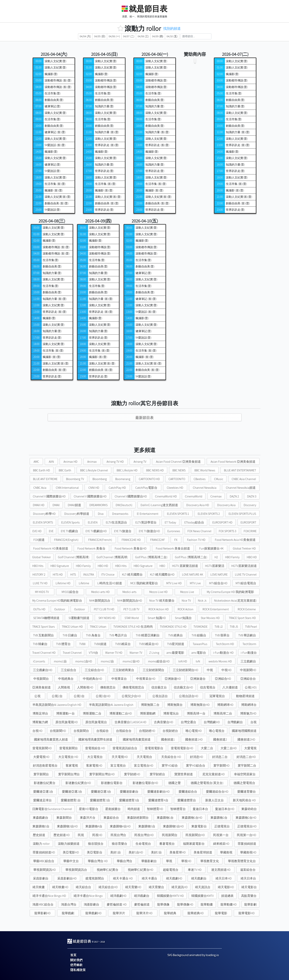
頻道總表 (227, 896)
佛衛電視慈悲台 (133, 687)
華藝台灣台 (125, 861)
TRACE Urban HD (72, 627)
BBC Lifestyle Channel (94, 470)
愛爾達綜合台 (188, 792)
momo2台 (107, 661)
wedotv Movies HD (220, 661)
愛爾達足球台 (42, 800)
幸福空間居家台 (245, 774)
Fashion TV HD (196, 540)
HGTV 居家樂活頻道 (185, 566)
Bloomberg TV (75, 479)
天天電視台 (144, 757)
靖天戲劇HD (174, 878)
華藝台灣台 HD (98, 861)
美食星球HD (178, 852)
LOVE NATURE (219, 575)
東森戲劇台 (41, 818)
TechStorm (249, 644)
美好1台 (116, 852)
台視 (253, 722)
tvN (198, 661)
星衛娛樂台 (113, 809)
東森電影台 (199, 826)
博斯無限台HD (200, 705)
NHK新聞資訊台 (100, 601)
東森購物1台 (165, 818)
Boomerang (123, 479)
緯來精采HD (221, 844)
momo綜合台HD (159, 661)
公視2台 (57, 696)
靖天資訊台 (203, 887)
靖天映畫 (39, 887)
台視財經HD (147, 731)
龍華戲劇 (68, 913)
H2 (216, 557)
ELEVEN (93, 522)
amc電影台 (199, 653)
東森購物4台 (94, 826)
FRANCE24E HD (131, 540)
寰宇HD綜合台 (196, 766)
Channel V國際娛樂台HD (131, 496)
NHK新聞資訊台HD (130, 601)
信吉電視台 (208, 687)
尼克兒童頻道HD (214, 774)
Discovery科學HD (44, 514)
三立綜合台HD (94, 670)
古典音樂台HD (164, 722)
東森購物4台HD (120, 826)
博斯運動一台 (65, 713)
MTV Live (195, 583)
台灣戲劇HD (212, 722)
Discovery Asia (226, 505)
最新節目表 (144, 418)
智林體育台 (178, 809)
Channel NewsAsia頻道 (241, 488)
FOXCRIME (250, 531)
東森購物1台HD (192, 818)
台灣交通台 (188, 722)
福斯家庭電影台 (194, 844)
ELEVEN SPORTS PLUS (242, 514)
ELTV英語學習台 (146, 522)
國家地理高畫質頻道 (137, 739)
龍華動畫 (207, 904)
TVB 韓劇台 (40, 644)
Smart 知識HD (157, 618)
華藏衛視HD (248, 852)
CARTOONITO (177, 479)
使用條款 (76, 965)
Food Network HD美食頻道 (51, 548)
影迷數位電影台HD (145, 783)
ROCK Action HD (159, 609)
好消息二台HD (246, 757)
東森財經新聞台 (138, 818)
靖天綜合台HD (108, 887)
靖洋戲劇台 (142, 896)
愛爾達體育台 (187, 800)
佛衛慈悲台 (108, 687)
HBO (162, 566)
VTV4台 (93, 653)
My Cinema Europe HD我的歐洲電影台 (57, 601)
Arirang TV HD (115, 462)
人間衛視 (64, 687)
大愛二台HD (229, 748)
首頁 (73, 955)
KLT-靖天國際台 (132, 575)
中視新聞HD (248, 670)
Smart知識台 (183, 618)
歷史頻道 (39, 835)
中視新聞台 (41, 679)
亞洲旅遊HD (173, 679)
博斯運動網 (148, 713)
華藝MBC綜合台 (44, 861)
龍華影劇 (250, 904)
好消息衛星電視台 (45, 766)
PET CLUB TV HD (104, 609)
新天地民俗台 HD (244, 800)
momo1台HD (84, 661)
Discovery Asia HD (198, 505)
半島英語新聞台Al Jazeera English (111, 705)
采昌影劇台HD (67, 878)
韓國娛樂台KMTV (203, 896)
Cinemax (216, 496)
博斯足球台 (40, 713)
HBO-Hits (121, 566)
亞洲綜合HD (223, 679)
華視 (169, 861)
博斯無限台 (175, 705)
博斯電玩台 (171, 713)
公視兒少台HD (131, 696)
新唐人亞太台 (214, 800)
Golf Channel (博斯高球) (74, 557)
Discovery (250, 505)
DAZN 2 (234, 496)
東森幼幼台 (249, 809)
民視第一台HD (247, 835)
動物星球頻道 (245, 696)
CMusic (219, 479)
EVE (51, 531)
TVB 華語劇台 (247, 635)
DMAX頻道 (74, 505)
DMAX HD (39, 505)
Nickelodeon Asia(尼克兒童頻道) (235, 601)
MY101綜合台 (70, 592)
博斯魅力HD (248, 713)
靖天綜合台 (83, 887)
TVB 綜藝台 (199, 635)
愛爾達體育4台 (158, 800)
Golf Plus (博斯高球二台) (151, 557)
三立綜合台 (69, 670)
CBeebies (200, 479)
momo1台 (60, 661)
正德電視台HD (247, 826)
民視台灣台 (118, 835)
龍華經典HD (196, 913)
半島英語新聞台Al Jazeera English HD (57, 705)
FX (176, 540)
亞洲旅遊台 (198, 679)
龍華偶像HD (185, 904)
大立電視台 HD (68, 757)
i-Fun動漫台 (249, 653)
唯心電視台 (217, 731)
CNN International (67, 488)
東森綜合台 (111, 818)
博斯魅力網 (40, 722)
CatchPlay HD (117, 488)
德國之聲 (175, 783)
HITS (73, 575)
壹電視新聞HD (42, 748)
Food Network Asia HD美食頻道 (235, 540)
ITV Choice (108, 575)
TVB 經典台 (175, 635)
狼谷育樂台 (119, 844)
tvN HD (183, 661)
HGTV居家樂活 (215, 566)
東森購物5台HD (173, 826)
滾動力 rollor (41, 844)
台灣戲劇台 (235, 722)
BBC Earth (65, 470)
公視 (37, 696)
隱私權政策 (78, 970)
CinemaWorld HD (166, 496)
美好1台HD (136, 852)
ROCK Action (186, 609)
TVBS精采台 (123, 644)
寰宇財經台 (157, 774)
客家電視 (72, 766)
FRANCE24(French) (100, 540)
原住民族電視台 (96, 722)
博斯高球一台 (196, 713)
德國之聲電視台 (244, 783)
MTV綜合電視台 (246, 583)
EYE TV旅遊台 (123, 531)
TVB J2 (219, 627)
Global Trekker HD (244, 548)
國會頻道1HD (194, 739)
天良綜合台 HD (171, 757)
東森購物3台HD (67, 826)
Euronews (174, 531)
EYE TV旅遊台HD (149, 531)
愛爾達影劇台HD (158, 792)
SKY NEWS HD (107, 618)
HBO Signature (60, 566)
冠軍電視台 (217, 696)
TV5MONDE (200, 627)
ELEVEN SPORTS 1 (178, 514)
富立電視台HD (144, 766)
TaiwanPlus (200, 644)
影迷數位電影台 (112, 783)
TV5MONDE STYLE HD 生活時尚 (133, 627)
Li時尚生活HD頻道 (110, 583)
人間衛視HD (85, 687)
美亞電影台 (95, 852)
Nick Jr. (202, 601)
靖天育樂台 (156, 887)
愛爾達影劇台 (129, 792)
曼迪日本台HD (225, 809)
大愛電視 (250, 748)
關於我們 (76, 960)
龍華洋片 (119, 913)
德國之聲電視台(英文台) (207, 783)
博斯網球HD (225, 705)
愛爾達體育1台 (71, 800)
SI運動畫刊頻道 (79, 618)
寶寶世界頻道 (184, 774)
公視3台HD (103, 696)
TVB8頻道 (100, 644)
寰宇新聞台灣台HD (102, 774)
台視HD (37, 731)
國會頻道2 (220, 739)
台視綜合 (103, 731)
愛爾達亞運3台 (101, 792)
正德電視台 (222, 826)
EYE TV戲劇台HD (96, 531)
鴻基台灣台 (69, 904)
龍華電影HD (247, 913)
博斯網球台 (249, 705)
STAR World (132, 618)
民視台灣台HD (144, 835)
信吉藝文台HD (183, 687)
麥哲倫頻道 (142, 904)
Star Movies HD (210, 618)
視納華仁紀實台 (108, 870)
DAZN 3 (252, 496)
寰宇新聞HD (221, 766)
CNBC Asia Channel (244, 479)
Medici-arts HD (100, 592)
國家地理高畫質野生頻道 (95, 739)
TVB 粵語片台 (118, 635)
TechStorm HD (225, 644)
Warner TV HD (114, 653)
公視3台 (79, 696)
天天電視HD (120, 757)
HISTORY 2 (39, 575)
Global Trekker (42, 557)
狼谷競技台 (96, 844)
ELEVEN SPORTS (43, 522)
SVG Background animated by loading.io (193, 955)
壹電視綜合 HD (95, 748)
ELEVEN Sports (70, 522)
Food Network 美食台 (91, 548)
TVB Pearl (251, 627)
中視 (210, 670)
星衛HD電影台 (89, 809)
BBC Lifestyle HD (127, 470)
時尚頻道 (134, 809)
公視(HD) (251, 687)
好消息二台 (220, 757)
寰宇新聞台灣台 (69, 774)
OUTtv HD (39, 609)
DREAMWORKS (98, 505)
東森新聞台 (64, 818)
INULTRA (89, 575)
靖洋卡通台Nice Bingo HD (49, 896)
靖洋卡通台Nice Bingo (88, 896)
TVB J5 (234, 627)
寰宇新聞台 (41, 774)
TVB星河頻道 (176, 644)
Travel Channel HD (44, 653)
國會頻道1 (168, 739)
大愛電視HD (41, 757)
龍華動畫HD (229, 904)
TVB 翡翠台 (222, 635)
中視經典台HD (92, 679)
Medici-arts (129, 592)
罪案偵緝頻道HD (44, 852)
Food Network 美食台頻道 (173, 548)
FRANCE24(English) (66, 540)
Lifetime (84, 583)
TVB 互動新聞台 (43, 635)
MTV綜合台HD (218, 583)
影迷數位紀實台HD (78, 783)
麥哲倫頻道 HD (117, 904)
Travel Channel (72, 653)
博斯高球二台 (223, 713)
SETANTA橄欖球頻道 (46, 618)
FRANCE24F (158, 540)
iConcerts (39, 661)
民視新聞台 (170, 835)
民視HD (97, 835)
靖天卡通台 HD (123, 878)
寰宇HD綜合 (170, 766)
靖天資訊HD (180, 887)
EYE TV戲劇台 (69, 531)
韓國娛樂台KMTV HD (170, 896)
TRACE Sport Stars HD (242, 618)
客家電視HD (94, 766)
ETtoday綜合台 (194, 522)
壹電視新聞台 (69, 748)
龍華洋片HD (144, 913)
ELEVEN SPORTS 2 (209, 514)
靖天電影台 (249, 887)
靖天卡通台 (149, 878)
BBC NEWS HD (155, 470)
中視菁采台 (119, 679)
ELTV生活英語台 (116, 522)
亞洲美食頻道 (42, 687)
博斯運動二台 (92, 713)
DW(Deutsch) (124, 505)
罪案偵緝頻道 (247, 844)
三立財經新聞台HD (186, 670)
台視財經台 (170, 731)
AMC (36, 462)
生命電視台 (143, 844)
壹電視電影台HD (182, 748)
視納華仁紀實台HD (141, 870)
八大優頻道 (230, 687)
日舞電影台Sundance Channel (52, 809)
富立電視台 (118, 766)
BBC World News (205, 470)
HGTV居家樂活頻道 (244, 566)
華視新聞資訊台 (76, 870)
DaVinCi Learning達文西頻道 (159, 505)
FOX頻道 (39, 540)
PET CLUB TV (131, 609)
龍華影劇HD (42, 913)
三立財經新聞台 (153, 670)
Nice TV (186, 601)
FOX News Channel (199, 531)
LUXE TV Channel (246, 575)
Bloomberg (100, 479)
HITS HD (58, 575)
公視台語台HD (189, 696)
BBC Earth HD (42, 470)
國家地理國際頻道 (244, 731)
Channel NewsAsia (205, 488)
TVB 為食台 (93, 635)
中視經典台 (66, 679)
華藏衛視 (226, 852)
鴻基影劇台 (92, 904)
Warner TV (136, 653)
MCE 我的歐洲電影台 (144, 583)
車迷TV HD (195, 870)
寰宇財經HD (132, 774)
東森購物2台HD (246, 818)
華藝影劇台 (149, 861)
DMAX (56, 505)
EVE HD (37, 531)
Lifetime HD (63, 583)
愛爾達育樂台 (247, 792)
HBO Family (232, 557)
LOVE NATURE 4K (193, 575)
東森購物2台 (219, 818)
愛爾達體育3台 (129, 800)
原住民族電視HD (67, 722)
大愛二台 (207, 748)
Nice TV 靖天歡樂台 (162, 601)
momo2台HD (131, 661)
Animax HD (70, 462)
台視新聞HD (58, 731)
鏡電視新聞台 (95, 878)
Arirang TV (140, 462)
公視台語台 (160, 696)
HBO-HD (103, 566)
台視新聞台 (81, 731)
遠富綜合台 (248, 870)
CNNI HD (94, 488)
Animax (92, 462)
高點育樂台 (249, 896)
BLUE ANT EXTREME (45, 479)
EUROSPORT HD (222, 522)
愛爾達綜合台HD (217, 792)
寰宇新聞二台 (247, 766)
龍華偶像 (163, 904)
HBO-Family (83, 566)
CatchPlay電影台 (146, 488)
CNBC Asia (40, 488)
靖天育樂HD (133, 887)
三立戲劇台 (248, 661)
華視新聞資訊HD (45, 870)
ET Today (170, 522)
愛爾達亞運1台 (43, 792)
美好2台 (156, 852)
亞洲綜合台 (248, 679)
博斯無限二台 (150, 705)
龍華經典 (170, 913)
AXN (51, 462)
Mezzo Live (187, 592)
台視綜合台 (124, 731)
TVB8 (82, 644)
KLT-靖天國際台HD (162, 575)
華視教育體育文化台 (242, 861)
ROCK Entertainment (216, 609)
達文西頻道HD (221, 870)
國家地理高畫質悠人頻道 (51, 739)
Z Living (154, 653)
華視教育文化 (210, 861)
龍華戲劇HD (93, 913)
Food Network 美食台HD (131, 548)
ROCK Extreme (247, 609)
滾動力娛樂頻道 (69, 844)
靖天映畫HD (60, 887)
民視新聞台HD (195, 835)
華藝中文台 (71, 861)
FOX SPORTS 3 (228, 531)
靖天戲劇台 (199, 878)
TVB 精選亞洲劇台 (148, 635)
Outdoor (60, 609)
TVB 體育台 (63, 644)
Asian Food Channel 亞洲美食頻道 (178, 462)
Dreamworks (120, 514)
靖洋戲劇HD (118, 896)
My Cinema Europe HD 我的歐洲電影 (230, 592)
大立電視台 (95, 757)
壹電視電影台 (154, 748)
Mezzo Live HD (158, 592)
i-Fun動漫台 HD (223, 653)
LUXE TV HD (40, 583)
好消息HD (197, 757)
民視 (81, 835)
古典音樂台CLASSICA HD (130, 722)
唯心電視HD (194, 731)
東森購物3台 (41, 826)
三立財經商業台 (123, 670)
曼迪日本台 (200, 809)
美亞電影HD (71, 852)
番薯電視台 (167, 844)
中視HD (226, 670)
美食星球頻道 (203, 852)
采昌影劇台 (41, 878)
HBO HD (252, 557)
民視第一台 (221, 835)
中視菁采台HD (146, 679)
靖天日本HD (224, 878)
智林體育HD (155, 809)
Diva (101, 514)
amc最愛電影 (175, 653)
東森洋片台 (88, 818)
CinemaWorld (194, 496)
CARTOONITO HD (149, 479)
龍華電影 (221, 913)
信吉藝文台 (159, 687)
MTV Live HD (174, 583)
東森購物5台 (147, 826)
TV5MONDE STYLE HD (173, 627)
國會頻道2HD (246, 739)
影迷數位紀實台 (45, 783)
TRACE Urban (98, 627)
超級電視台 (171, 870)
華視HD (186, 861)
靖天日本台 (248, 878)
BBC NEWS (179, 470)
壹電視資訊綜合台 (125, 748)
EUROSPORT (248, 522)
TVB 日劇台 (70, 635)
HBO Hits (38, 566)
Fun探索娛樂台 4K (211, 548)
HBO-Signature (143, 566)
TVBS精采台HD (149, 644)
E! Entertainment (148, 514)
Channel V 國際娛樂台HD (49, 496)
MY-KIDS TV (42, 592)
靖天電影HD (226, 887)
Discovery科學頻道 (77, 514)
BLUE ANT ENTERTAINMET (240, 470)
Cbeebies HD (175, 488)
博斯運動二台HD (121, 713)
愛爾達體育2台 (100, 800)
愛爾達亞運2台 (72, 792)
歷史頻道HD (62, 835)
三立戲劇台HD (43, 670)
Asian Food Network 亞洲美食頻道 (233, 462)
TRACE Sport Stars (44, 627)
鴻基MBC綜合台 (43, 904)
